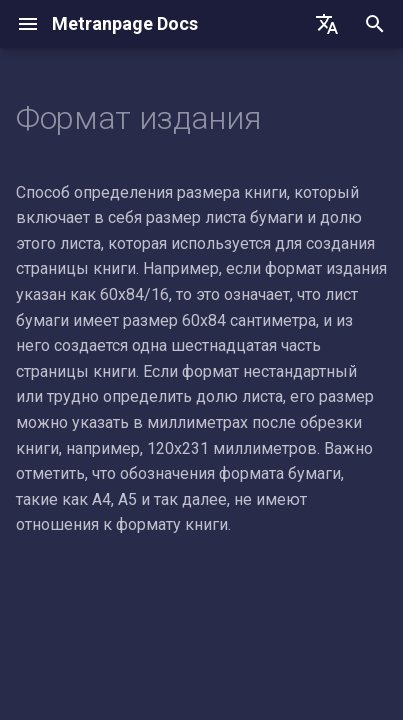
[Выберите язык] (327, 24)
